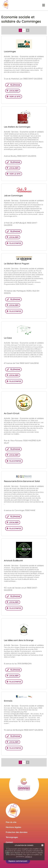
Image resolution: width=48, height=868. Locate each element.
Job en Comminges (13, 196)
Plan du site (11, 822)
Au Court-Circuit (12, 413)
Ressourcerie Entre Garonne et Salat (22, 481)
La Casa (8, 338)
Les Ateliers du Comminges (17, 127)
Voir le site (15, 97)
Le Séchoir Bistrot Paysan (17, 264)
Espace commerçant (18, 861)
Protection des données (17, 832)
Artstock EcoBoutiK (13, 560)
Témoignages (12, 837)
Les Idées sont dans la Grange (19, 640)
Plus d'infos (15, 243)
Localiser (14, 91)
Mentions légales (13, 827)
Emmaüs (8, 701)
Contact (9, 842)
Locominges (10, 51)
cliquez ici (29, 856)
